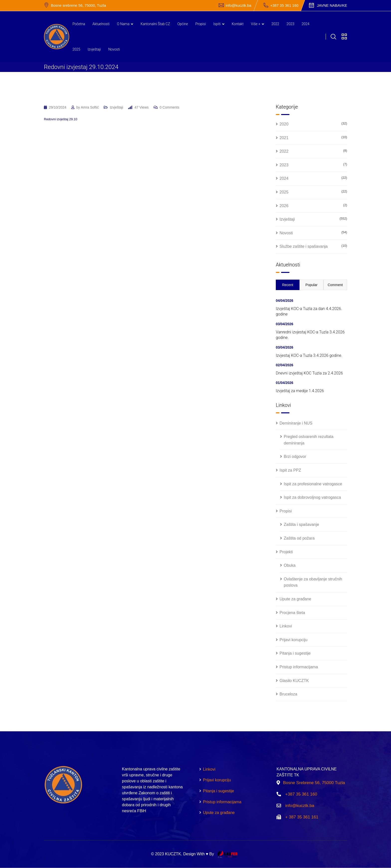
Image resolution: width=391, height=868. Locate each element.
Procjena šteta (292, 613)
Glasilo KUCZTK (294, 681)
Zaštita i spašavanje (301, 525)
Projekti (286, 552)
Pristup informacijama (299, 667)
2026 (284, 206)
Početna (79, 24)
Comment (335, 285)
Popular (311, 285)
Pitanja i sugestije (295, 653)
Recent (288, 285)
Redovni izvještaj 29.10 (61, 119)
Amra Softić (90, 107)
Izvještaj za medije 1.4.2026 (300, 391)
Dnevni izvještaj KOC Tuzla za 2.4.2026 (309, 373)
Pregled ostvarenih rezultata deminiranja (309, 440)
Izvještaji (94, 49)
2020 (284, 124)
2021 (284, 138)
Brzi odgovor (295, 457)
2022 (275, 24)
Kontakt (238, 24)
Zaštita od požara (299, 538)
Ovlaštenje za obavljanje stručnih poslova (313, 582)
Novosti (114, 49)
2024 (306, 24)
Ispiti (217, 24)
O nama (123, 24)
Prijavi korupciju (293, 640)
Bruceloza (288, 694)
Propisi (200, 24)
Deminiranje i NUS (296, 423)
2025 (76, 49)
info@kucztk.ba (239, 5)
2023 (290, 24)
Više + (255, 24)
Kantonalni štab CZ (155, 24)
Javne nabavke (332, 5)
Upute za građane (295, 599)
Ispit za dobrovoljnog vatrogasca (312, 497)
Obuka (290, 565)
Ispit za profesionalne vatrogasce (313, 484)
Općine (183, 24)
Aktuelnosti (101, 24)
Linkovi (286, 626)
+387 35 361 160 (284, 5)
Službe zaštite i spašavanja (304, 246)
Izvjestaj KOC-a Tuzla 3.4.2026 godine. (309, 355)
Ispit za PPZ (290, 470)
